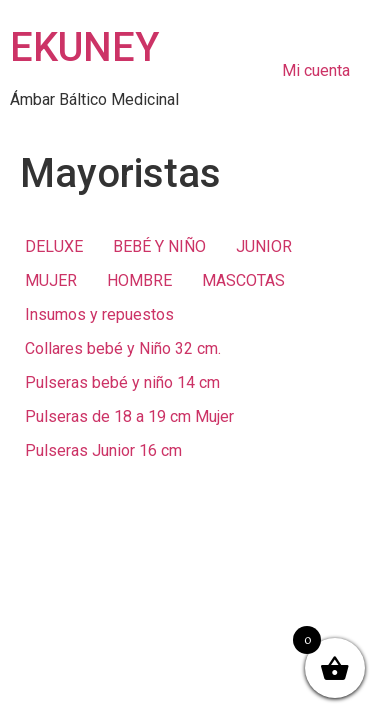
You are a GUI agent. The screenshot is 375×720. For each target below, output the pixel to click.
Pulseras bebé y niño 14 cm (122, 382)
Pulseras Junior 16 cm (103, 450)
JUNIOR (264, 246)
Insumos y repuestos (99, 314)
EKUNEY (84, 47)
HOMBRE (139, 280)
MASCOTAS (243, 280)
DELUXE (54, 246)
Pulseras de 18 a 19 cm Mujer (129, 416)
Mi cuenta (316, 70)
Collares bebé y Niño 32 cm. (123, 348)
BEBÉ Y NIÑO (159, 246)
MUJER (51, 280)
